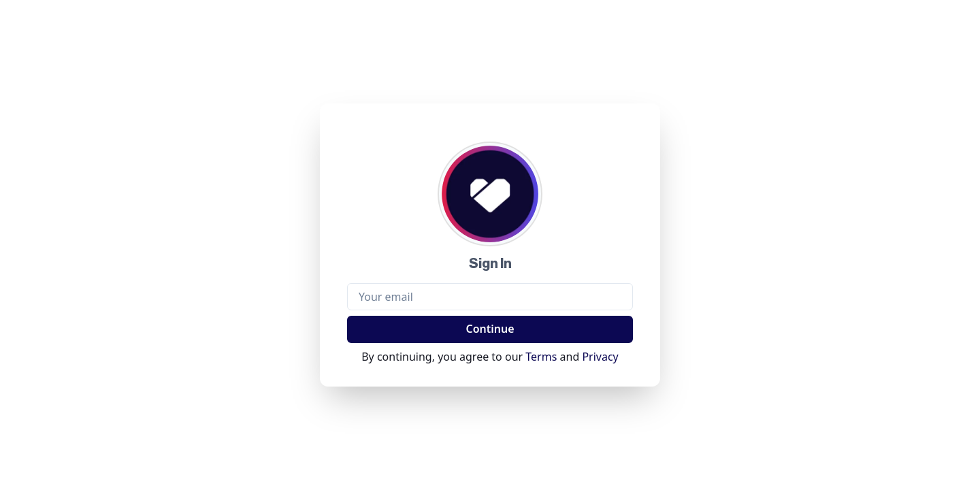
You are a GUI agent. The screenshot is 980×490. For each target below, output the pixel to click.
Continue (490, 329)
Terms (541, 357)
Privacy (600, 357)
